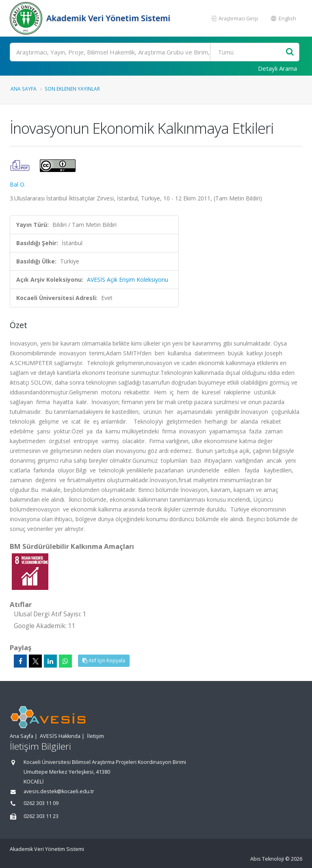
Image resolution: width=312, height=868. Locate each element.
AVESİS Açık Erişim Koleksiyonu (128, 280)
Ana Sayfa (24, 89)
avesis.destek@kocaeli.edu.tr (59, 791)
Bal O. (18, 184)
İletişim (95, 736)
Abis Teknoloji (267, 859)
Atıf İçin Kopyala (104, 660)
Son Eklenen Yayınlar (72, 89)
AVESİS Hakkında (60, 736)
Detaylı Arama (277, 68)
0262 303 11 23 (41, 816)
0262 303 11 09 (41, 803)
